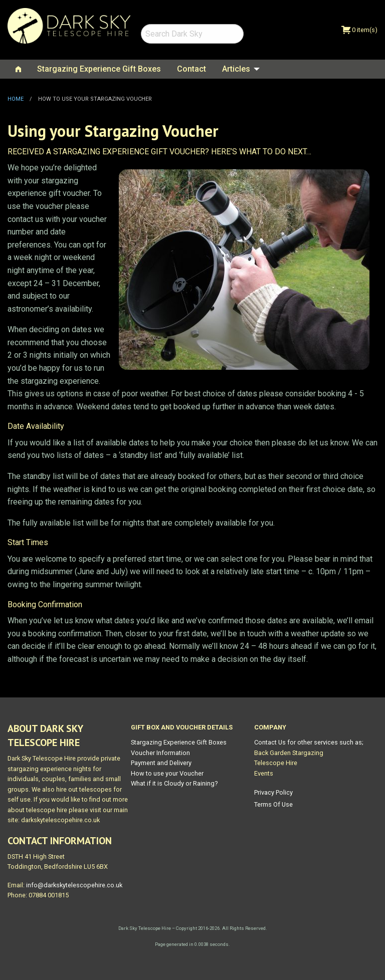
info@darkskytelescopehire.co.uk (74, 885)
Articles (236, 69)
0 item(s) (359, 30)
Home (16, 99)
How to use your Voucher (167, 773)
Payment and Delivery (161, 763)
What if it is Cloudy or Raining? (174, 783)
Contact (191, 69)
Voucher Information (160, 753)
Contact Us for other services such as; (309, 742)
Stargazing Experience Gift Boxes (99, 69)
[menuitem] (18, 69)
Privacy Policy (273, 792)
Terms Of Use (273, 804)
